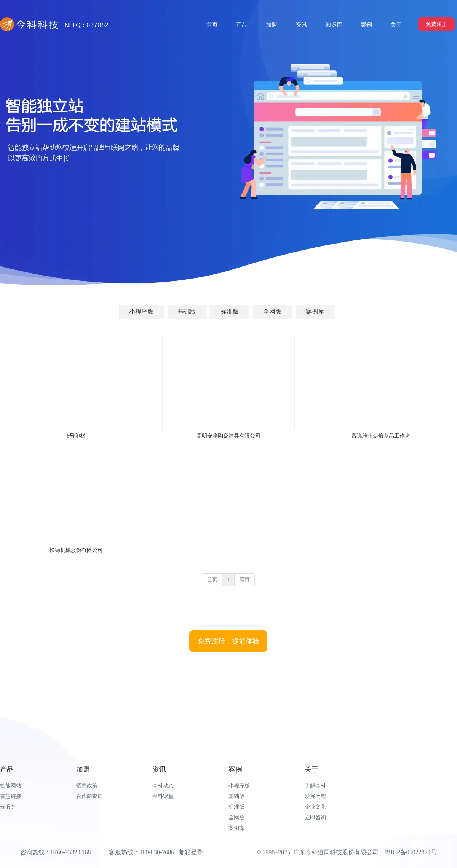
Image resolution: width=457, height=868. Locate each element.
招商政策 (87, 786)
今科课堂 (163, 796)
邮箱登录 (191, 852)
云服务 (8, 807)
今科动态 (163, 786)
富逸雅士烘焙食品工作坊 (381, 436)
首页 (212, 580)
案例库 (236, 828)
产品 (7, 769)
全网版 (236, 818)
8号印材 (76, 436)
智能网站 (11, 786)
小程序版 (239, 786)
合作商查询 (89, 796)
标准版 (236, 807)
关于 (312, 769)
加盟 (83, 769)
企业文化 (315, 807)
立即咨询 (315, 818)
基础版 (236, 796)
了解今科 (315, 786)
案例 (235, 769)
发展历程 (315, 796)
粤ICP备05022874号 (411, 852)
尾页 (244, 580)
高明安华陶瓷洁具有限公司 (228, 436)
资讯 (159, 769)
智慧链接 (11, 796)
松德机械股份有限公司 (76, 550)
